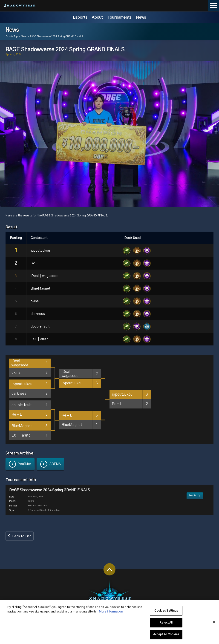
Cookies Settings (166, 614)
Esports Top (12, 37)
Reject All (166, 625)
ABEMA (55, 464)
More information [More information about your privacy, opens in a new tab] (111, 614)
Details (193, 509)
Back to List (22, 537)
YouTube (25, 464)
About (97, 17)
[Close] (214, 625)
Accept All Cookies (166, 637)
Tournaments (120, 17)
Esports (80, 17)
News (141, 17)
